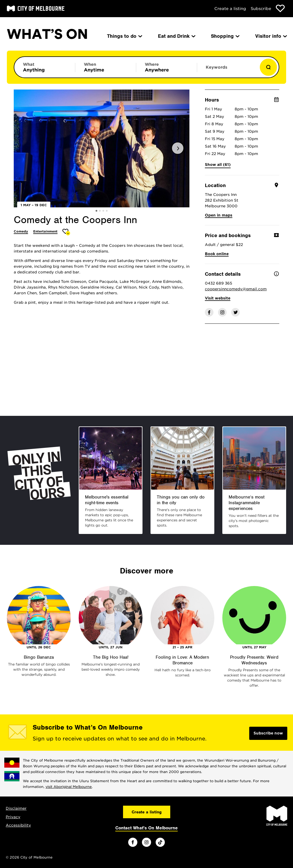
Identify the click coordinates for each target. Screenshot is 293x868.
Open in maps (219, 215)
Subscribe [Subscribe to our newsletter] (261, 9)
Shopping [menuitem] (225, 36)
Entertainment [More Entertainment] (45, 231)
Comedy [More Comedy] (21, 231)
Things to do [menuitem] (124, 36)
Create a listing (230, 9)
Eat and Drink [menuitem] (176, 36)
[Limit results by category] (45, 67)
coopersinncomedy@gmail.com (236, 289)
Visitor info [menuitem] (271, 36)
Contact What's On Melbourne (146, 828)
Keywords (216, 67)
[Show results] (268, 67)
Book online (217, 254)
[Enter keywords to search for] (227, 70)
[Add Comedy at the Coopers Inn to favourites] (66, 232)
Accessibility (18, 825)
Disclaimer (16, 808)
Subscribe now (268, 733)
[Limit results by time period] (106, 67)
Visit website (218, 298)
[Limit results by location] (167, 67)
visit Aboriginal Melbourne (69, 787)
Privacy (13, 817)
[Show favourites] (280, 8)
